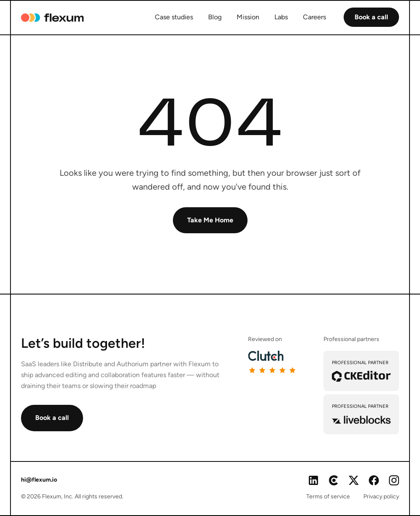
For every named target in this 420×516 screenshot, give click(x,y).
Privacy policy (381, 496)
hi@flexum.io (39, 480)
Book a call (371, 17)
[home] (51, 18)
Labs (281, 17)
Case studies (174, 17)
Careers (314, 17)
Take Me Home (210, 220)
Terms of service (328, 496)
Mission (248, 17)
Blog (215, 17)
